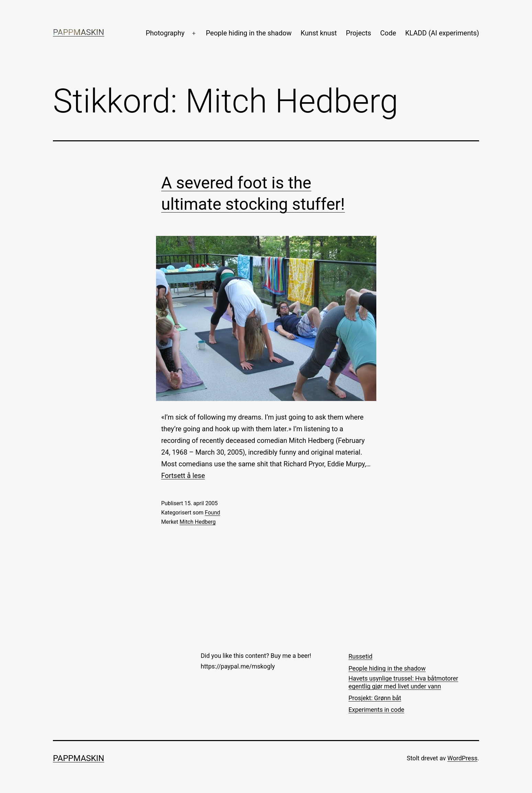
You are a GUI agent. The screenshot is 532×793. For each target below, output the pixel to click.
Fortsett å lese (183, 476)
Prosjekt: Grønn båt (375, 698)
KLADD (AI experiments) (442, 33)
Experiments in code (376, 710)
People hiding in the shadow (249, 33)
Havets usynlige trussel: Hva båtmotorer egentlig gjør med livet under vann (403, 682)
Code (388, 33)
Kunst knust (319, 33)
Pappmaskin (79, 32)
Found (212, 513)
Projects (359, 33)
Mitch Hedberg (198, 522)
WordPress (462, 758)
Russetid (361, 656)
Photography (165, 33)
